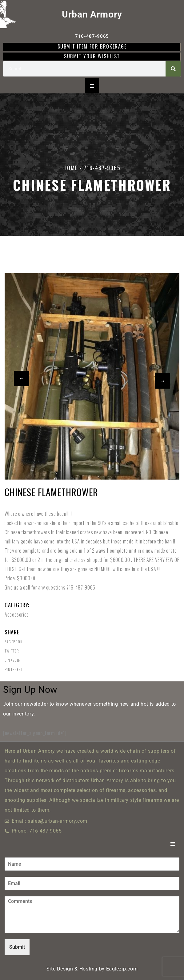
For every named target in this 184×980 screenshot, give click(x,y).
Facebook (14, 642)
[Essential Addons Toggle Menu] (92, 86)
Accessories (17, 614)
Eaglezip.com (122, 969)
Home (70, 168)
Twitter (12, 651)
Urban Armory (92, 14)
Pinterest (14, 669)
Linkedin (13, 660)
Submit (17, 947)
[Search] (173, 69)
